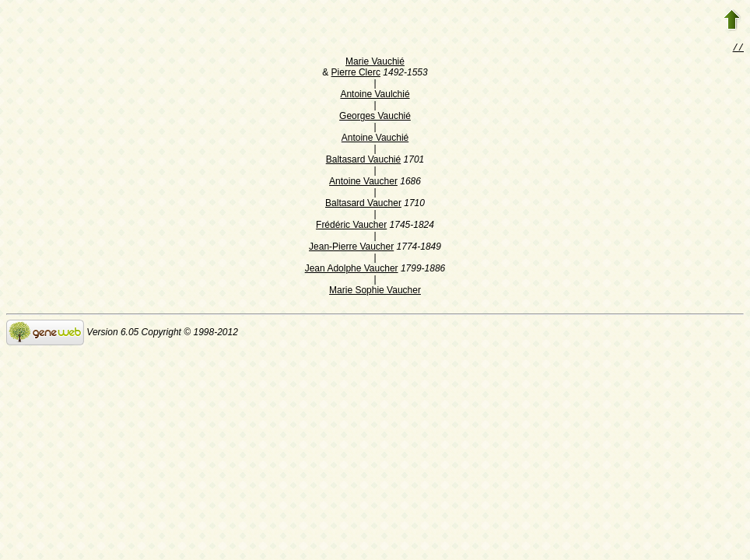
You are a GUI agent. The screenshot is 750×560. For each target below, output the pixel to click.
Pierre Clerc (356, 74)
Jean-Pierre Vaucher (351, 248)
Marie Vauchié (375, 63)
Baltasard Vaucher (363, 205)
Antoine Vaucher (363, 183)
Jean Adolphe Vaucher (352, 270)
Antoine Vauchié (375, 139)
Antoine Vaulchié (375, 96)
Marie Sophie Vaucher (375, 292)
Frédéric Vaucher (351, 226)
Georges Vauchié (375, 117)
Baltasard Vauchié (364, 161)
